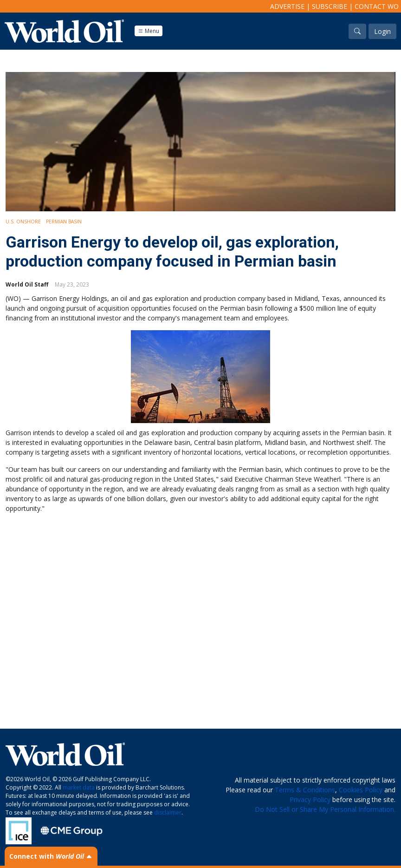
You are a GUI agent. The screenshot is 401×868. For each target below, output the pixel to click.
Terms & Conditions (305, 790)
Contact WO (377, 6)
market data (79, 787)
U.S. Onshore (23, 222)
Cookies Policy (361, 790)
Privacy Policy (310, 799)
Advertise (287, 6)
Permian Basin (64, 222)
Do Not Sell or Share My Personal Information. (325, 809)
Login (382, 31)
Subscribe (330, 6)
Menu (149, 31)
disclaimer (168, 813)
